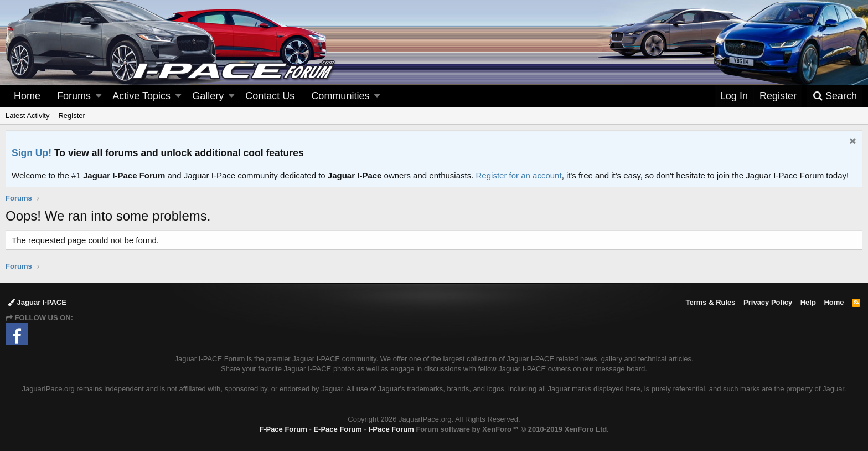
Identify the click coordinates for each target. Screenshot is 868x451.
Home (27, 96)
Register (71, 116)
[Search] (835, 96)
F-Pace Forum (283, 429)
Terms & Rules (710, 302)
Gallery (208, 96)
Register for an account (519, 175)
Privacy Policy (768, 302)
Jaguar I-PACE (37, 302)
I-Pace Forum (391, 429)
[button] (99, 96)
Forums (74, 96)
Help (808, 302)
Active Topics (141, 96)
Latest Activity (27, 116)
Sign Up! (32, 153)
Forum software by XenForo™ (512, 429)
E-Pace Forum (337, 429)
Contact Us (270, 96)
